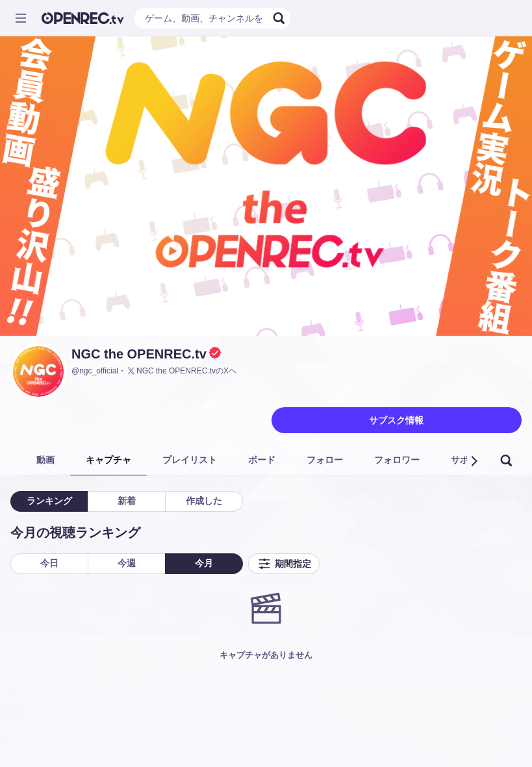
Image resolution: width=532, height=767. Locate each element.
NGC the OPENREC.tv (139, 354)
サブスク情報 (396, 420)
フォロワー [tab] (397, 460)
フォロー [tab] (325, 460)
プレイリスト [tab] (190, 460)
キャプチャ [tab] (108, 460)
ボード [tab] (262, 460)
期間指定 (284, 564)
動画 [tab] (45, 460)
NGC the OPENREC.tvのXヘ (181, 371)
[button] (474, 461)
